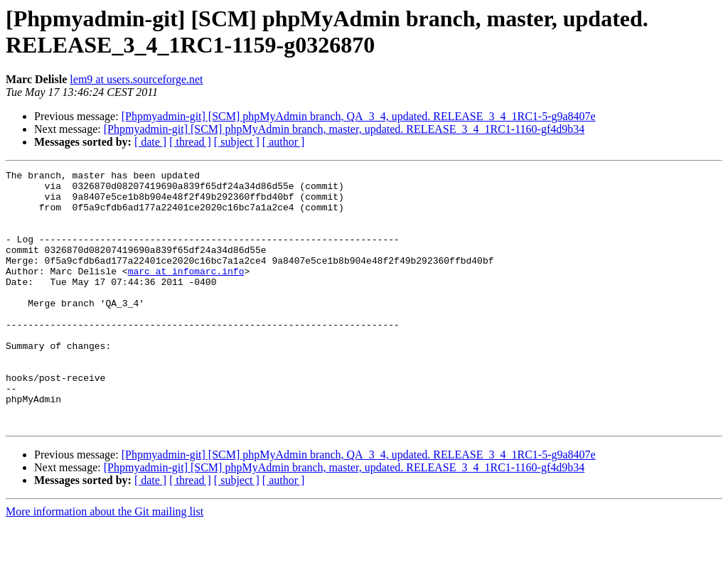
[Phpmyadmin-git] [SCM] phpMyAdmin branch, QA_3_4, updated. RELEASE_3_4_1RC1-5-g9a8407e (359, 116)
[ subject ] (237, 142)
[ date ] (150, 142)
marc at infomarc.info (186, 292)
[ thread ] (190, 142)
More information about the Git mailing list (105, 563)
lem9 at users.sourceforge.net (136, 79)
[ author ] (284, 142)
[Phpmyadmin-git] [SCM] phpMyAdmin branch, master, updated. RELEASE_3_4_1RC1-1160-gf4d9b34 (344, 129)
